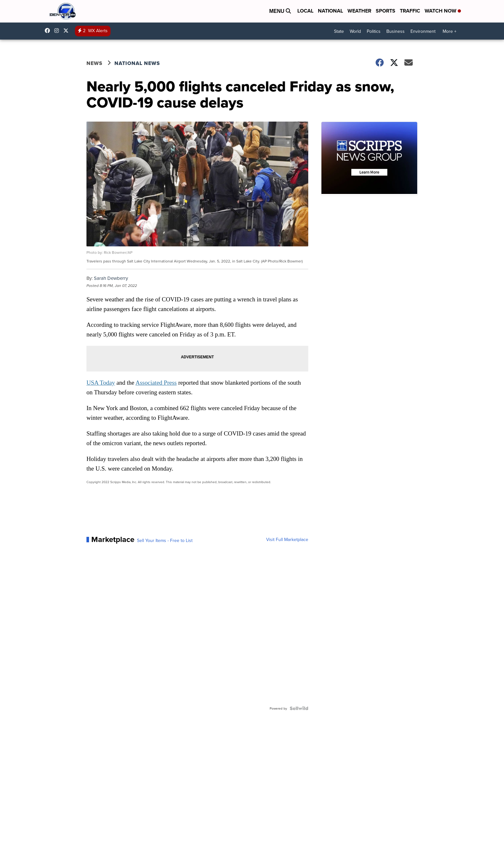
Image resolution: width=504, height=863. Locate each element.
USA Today (101, 383)
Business (396, 31)
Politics (374, 31)
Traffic (410, 11)
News (94, 63)
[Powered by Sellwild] (299, 708)
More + (450, 31)
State (339, 31)
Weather (359, 11)
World (355, 31)
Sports (386, 11)
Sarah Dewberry (111, 278)
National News (137, 63)
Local (305, 11)
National (330, 11)
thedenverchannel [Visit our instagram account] (58, 31)
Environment (423, 31)
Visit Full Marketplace (287, 539)
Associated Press (156, 383)
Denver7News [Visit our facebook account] (49, 31)
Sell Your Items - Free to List (165, 540)
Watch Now (443, 11)
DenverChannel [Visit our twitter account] (67, 31)
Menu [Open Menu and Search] (280, 11)
